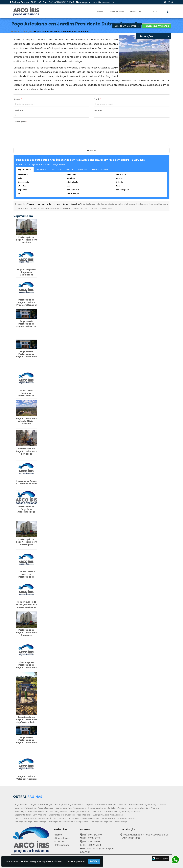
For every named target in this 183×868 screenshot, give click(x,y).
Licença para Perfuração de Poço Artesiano (107, 808)
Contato (155, 11)
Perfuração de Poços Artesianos (69, 805)
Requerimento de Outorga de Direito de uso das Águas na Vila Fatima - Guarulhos (27, 607)
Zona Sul (69, 170)
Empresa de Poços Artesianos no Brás (27, 482)
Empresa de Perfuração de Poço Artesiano (147, 805)
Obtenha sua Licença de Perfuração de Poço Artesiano (116, 812)
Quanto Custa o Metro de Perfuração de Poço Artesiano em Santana (27, 396)
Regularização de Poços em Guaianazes (26, 272)
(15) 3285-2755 (92, 838)
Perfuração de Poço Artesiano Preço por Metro (68, 822)
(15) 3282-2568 (92, 842)
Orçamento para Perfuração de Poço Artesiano (69, 815)
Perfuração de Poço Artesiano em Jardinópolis (27, 542)
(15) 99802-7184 (92, 845)
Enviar (91, 151)
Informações (62, 845)
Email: (98, 99)
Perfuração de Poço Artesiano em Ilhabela (27, 240)
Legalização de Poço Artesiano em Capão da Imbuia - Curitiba (27, 721)
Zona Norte (41, 170)
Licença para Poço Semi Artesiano (144, 808)
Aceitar (94, 861)
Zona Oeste (56, 170)
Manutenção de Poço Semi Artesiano (31, 812)
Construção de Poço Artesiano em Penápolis (27, 451)
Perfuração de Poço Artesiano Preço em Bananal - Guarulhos (26, 304)
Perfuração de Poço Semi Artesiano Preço (109, 822)
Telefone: (19, 111)
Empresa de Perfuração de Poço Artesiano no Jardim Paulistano (26, 325)
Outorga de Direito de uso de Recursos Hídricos (36, 818)
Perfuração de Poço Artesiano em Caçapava (27, 633)
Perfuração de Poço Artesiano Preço (30, 822)
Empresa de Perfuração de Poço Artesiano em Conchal (27, 355)
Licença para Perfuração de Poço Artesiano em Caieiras (27, 666)
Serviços (137, 11)
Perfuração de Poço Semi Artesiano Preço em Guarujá (26, 511)
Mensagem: (20, 122)
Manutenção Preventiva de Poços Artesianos (70, 812)
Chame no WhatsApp (156, 26)
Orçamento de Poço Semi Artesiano (31, 815)
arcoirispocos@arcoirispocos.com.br (96, 2)
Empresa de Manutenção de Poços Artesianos (106, 805)
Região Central (25, 170)
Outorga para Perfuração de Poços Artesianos (79, 818)
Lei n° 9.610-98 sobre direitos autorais (99, 208)
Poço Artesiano (21, 805)
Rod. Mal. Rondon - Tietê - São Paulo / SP (32, 2)
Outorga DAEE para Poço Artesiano (108, 815)
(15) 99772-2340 (65, 2)
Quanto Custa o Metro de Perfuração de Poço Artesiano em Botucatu (27, 577)
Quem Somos (116, 11)
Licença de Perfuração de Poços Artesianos (34, 808)
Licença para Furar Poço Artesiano (71, 808)
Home (100, 11)
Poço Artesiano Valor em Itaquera (26, 778)
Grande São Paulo (100, 170)
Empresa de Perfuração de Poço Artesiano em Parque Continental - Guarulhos (27, 744)
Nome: (18, 99)
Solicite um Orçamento (127, 26)
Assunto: (99, 111)
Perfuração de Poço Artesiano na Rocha (120, 818)
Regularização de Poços (42, 805)
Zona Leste (83, 170)
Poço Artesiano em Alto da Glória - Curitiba (27, 421)
